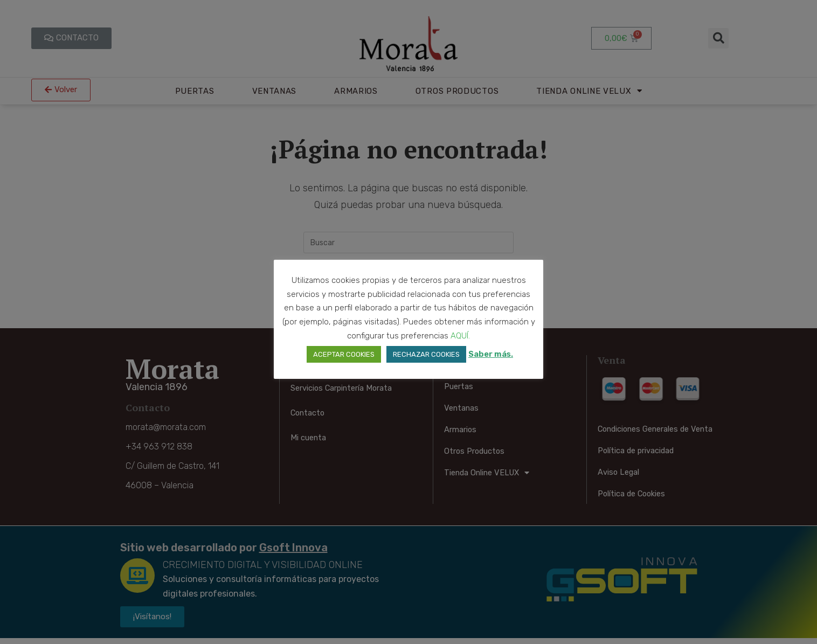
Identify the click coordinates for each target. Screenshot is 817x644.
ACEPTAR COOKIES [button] (344, 354)
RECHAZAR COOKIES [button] (426, 354)
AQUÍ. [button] (460, 336)
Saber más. (491, 354)
